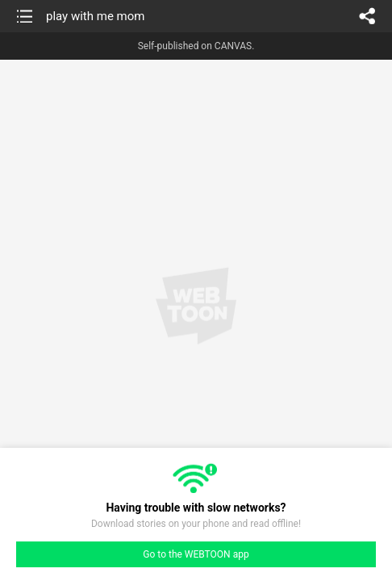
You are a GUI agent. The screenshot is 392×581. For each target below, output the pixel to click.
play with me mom (95, 16)
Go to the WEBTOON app (196, 554)
